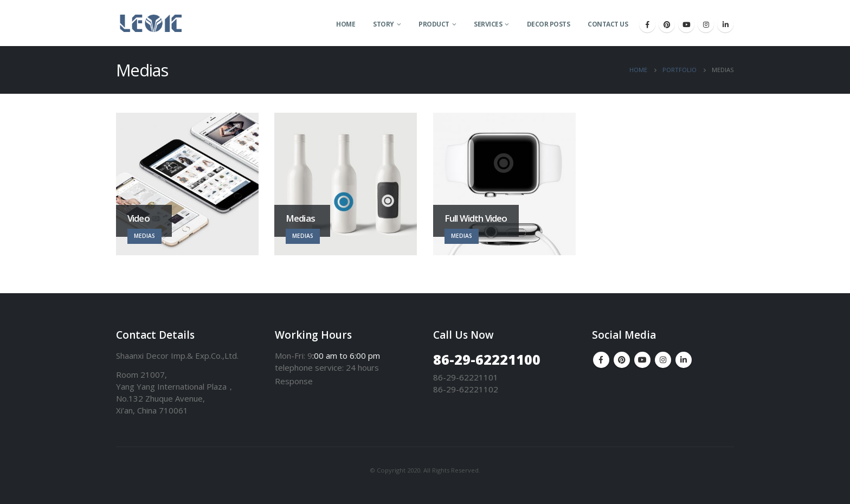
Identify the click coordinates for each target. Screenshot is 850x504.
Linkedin (684, 360)
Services (488, 24)
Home (346, 24)
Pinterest (622, 360)
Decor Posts (549, 24)
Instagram (663, 360)
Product (434, 24)
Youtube (642, 360)
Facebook (601, 360)
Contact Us (608, 24)
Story (384, 24)
